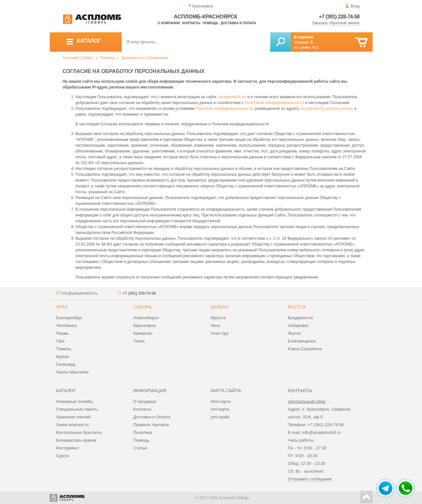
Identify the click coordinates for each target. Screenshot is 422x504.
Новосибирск (146, 318)
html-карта (221, 401)
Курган (63, 357)
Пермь (63, 333)
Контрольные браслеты (79, 432)
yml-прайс (220, 417)
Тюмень (64, 349)
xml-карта (220, 409)
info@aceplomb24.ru (80, 293)
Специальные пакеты (77, 409)
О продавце (145, 401)
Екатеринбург (69, 318)
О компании (169, 23)
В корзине (304, 37)
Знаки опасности (72, 425)
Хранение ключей (73, 417)
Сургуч (63, 456)
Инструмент (68, 448)
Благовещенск (302, 341)
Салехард (66, 364)
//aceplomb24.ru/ (232, 97)
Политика (143, 432)
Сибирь (143, 307)
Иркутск (218, 318)
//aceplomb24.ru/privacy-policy (326, 109)
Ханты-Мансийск (72, 372)
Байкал (219, 307)
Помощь (211, 23)
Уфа (60, 341)
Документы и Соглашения (145, 58)
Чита (215, 325)
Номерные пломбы (75, 401)
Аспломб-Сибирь (78, 58)
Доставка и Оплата (152, 417)
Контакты (191, 23)
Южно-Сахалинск (305, 349)
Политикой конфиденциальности (274, 103)
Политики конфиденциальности (224, 109)
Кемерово (143, 333)
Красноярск (144, 325)
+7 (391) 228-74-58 (339, 17)
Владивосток (301, 318)
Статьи (140, 448)
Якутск (294, 333)
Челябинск (67, 325)
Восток (297, 307)
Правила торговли (151, 425)
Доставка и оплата (238, 23)
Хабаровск (298, 325)
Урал (62, 307)
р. (316, 47)
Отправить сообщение (310, 479)
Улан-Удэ (219, 333)
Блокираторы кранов (76, 440)
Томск (139, 341)
